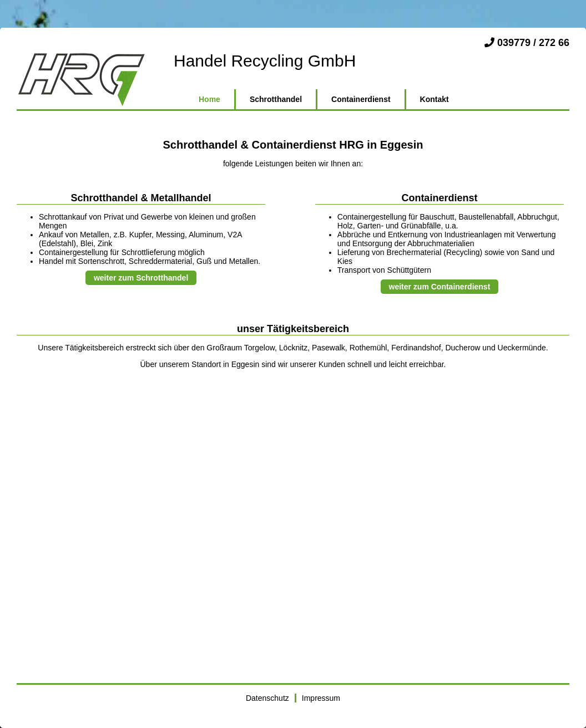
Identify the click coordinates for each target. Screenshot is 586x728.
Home (209, 99)
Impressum (321, 698)
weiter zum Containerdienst (440, 287)
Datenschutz (267, 698)
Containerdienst (361, 99)
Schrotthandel (276, 99)
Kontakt (435, 99)
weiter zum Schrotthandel (141, 278)
